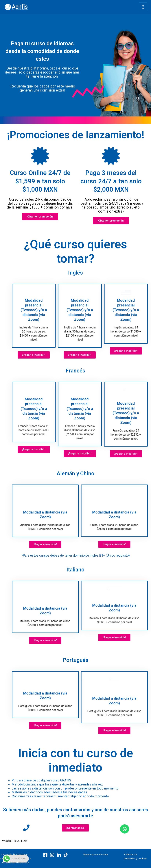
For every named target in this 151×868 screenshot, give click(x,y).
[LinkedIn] (59, 853)
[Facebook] (45, 853)
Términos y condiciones (96, 852)
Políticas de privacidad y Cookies (135, 854)
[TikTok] (66, 853)
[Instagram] (52, 853)
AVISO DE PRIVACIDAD (14, 839)
